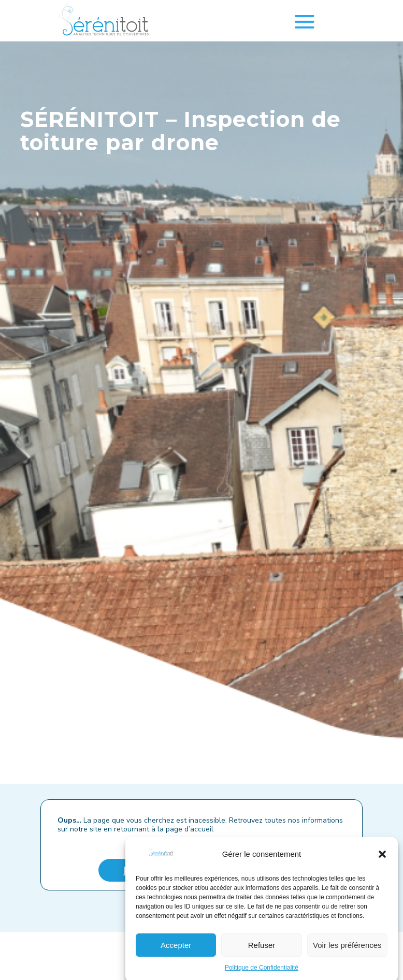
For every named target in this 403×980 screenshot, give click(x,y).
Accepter (176, 955)
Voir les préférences (347, 955)
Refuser (262, 955)
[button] (382, 864)
